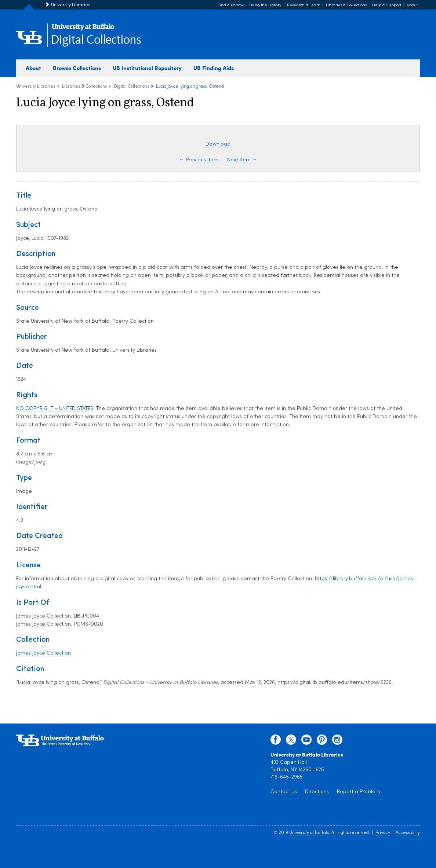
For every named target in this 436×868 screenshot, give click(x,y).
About (412, 5)
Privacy (383, 833)
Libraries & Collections (346, 5)
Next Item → (242, 160)
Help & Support (387, 5)
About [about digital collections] (33, 68)
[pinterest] (322, 741)
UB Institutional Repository (147, 68)
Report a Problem (359, 792)
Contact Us (284, 792)
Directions (317, 792)
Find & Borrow (231, 5)
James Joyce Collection (43, 653)
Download (218, 144)
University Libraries (70, 5)
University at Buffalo (309, 833)
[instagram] (337, 741)
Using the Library (265, 5)
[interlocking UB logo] (83, 30)
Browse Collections (77, 68)
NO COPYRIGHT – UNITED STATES (55, 409)
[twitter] (291, 741)
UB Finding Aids (214, 68)
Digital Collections (96, 40)
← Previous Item (199, 160)
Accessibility (408, 833)
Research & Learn (304, 5)
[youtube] (306, 741)
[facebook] (276, 741)
